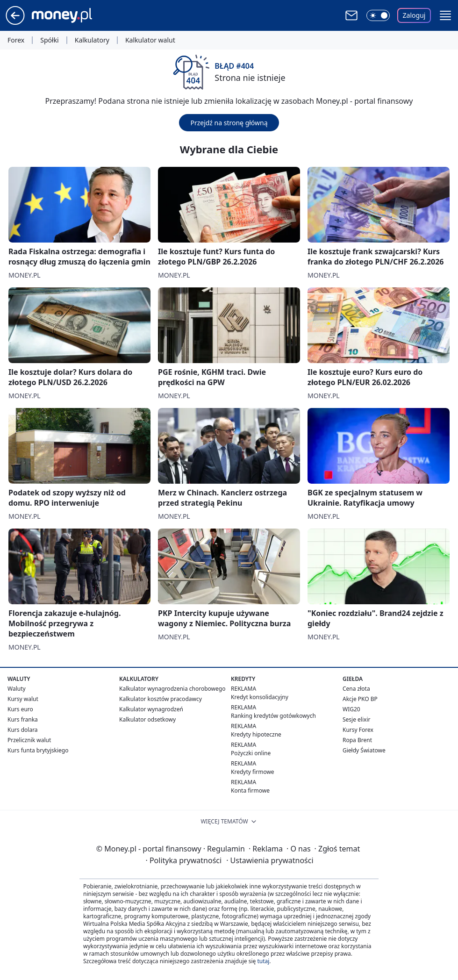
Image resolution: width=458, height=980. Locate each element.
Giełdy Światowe (364, 750)
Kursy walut (23, 699)
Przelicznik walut (29, 740)
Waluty (17, 689)
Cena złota (356, 689)
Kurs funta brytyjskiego (38, 750)
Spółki (49, 40)
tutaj (263, 961)
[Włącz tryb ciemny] (378, 15)
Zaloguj (414, 15)
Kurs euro (20, 709)
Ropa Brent (357, 740)
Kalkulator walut (150, 40)
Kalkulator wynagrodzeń (151, 709)
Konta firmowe (250, 790)
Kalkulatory (92, 40)
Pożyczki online (251, 753)
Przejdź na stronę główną (229, 123)
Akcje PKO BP (360, 699)
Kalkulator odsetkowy (147, 719)
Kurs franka (23, 719)
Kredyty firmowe (253, 772)
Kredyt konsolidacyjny (260, 697)
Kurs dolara (23, 730)
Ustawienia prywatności (270, 860)
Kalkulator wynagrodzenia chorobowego (172, 689)
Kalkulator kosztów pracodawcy (161, 699)
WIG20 (351, 709)
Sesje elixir (356, 719)
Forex (16, 40)
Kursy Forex (358, 730)
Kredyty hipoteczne (256, 734)
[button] (445, 15)
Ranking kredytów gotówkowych (273, 716)
